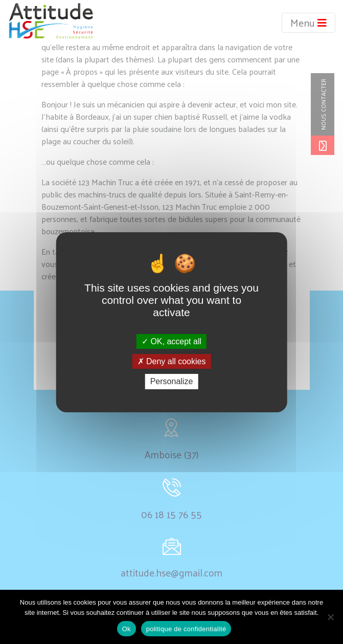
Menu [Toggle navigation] (308, 23)
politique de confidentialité (186, 629)
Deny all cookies (172, 361)
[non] (330, 617)
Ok (127, 629)
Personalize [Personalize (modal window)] (172, 381)
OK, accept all (171, 341)
